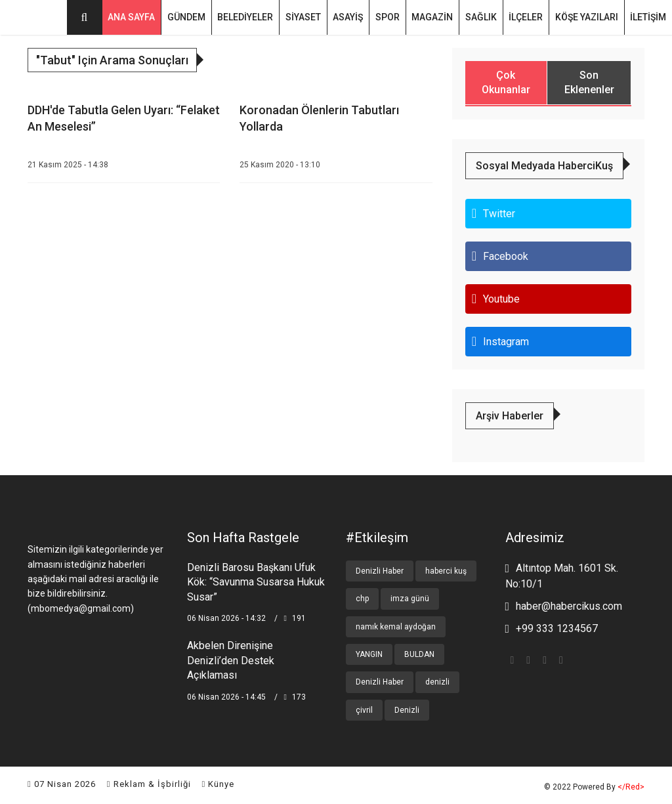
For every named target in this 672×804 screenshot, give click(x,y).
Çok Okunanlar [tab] (506, 83)
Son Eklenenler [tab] (589, 83)
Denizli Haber (380, 571)
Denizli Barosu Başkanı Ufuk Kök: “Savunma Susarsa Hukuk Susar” (256, 582)
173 (295, 696)
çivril (364, 710)
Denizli (407, 710)
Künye (219, 784)
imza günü (410, 599)
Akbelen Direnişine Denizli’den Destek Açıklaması (231, 660)
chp (362, 599)
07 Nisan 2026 (62, 784)
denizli (437, 682)
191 (295, 618)
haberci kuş (446, 571)
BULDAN (419, 654)
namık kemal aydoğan (396, 626)
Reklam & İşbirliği (149, 784)
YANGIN (369, 654)
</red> (631, 787)
